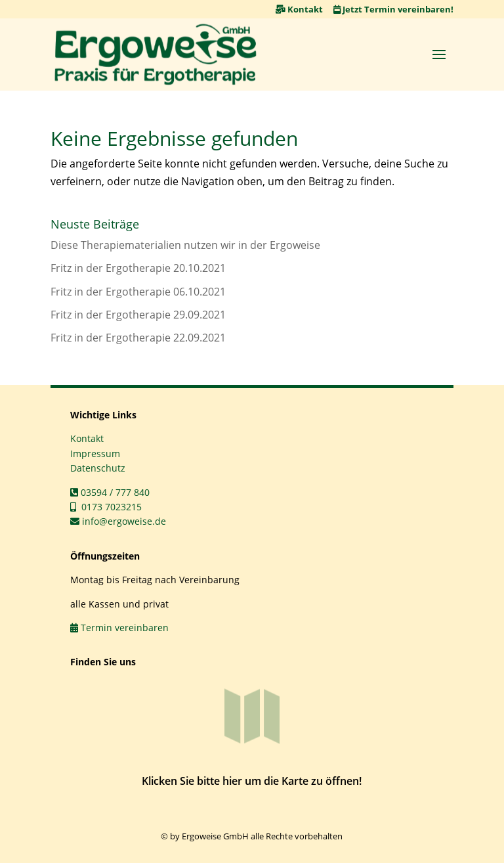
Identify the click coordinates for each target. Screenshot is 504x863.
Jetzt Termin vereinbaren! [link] (393, 9)
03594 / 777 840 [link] (110, 492)
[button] (439, 54)
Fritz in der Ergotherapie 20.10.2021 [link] (138, 268)
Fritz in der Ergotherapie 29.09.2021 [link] (138, 315)
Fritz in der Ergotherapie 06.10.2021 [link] (138, 292)
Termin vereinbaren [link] (119, 628)
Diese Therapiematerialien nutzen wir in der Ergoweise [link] (185, 245)
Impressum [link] (95, 454)
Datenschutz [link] (98, 468)
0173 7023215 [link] (106, 507)
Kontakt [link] (299, 9)
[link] (156, 55)
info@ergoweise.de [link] (118, 521)
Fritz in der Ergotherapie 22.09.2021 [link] (138, 338)
